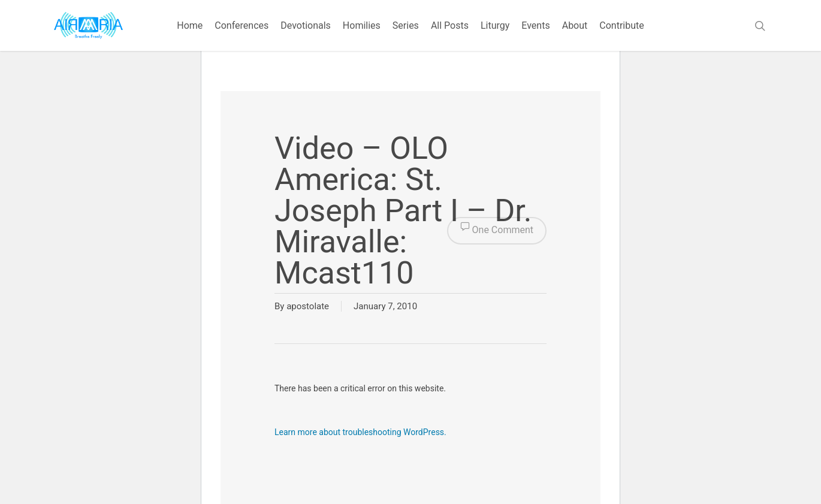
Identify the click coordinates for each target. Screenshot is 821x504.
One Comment (497, 231)
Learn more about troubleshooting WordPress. (360, 432)
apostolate (308, 306)
